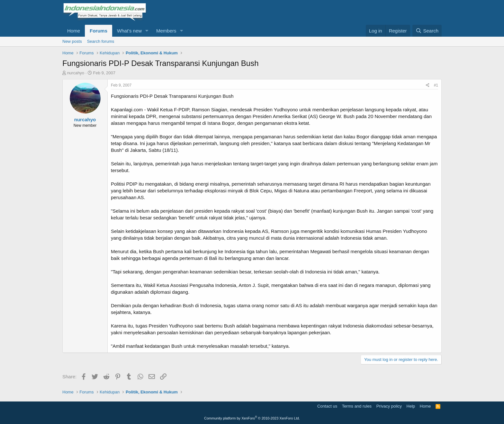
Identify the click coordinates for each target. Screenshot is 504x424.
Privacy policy (389, 406)
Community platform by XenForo (252, 418)
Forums (99, 31)
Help (411, 406)
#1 (436, 85)
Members (166, 31)
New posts (72, 41)
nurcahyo (76, 73)
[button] (147, 31)
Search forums (101, 41)
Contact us (327, 406)
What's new (129, 31)
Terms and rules (357, 406)
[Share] (428, 85)
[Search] (427, 31)
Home (74, 31)
